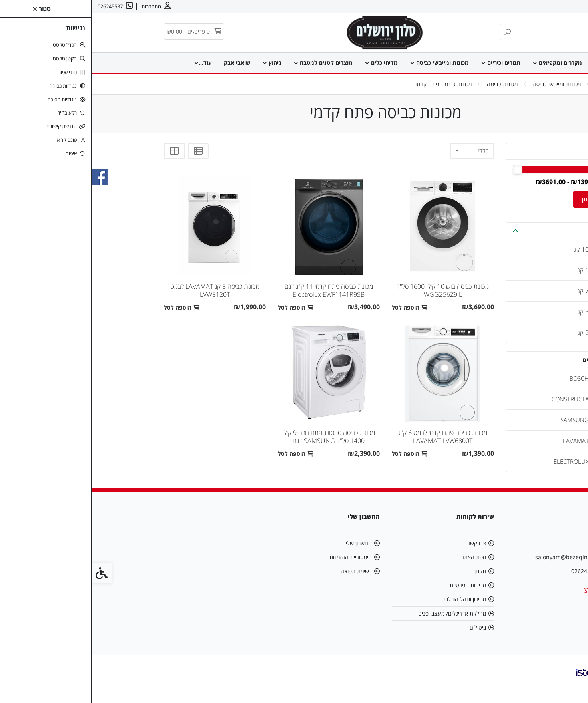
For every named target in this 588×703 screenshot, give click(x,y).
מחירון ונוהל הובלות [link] (373, 599)
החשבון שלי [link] (267, 543)
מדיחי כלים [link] (286, 63)
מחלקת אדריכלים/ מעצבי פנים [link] (360, 613)
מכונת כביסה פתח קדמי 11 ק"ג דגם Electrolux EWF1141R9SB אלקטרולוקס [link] (237, 294)
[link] (570, 685)
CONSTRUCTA (479, 399)
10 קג (490, 249)
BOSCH (488, 378)
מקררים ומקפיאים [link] (462, 63)
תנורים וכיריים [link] (406, 63)
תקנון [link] (388, 571)
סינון (496, 199)
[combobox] (380, 151)
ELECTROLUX (480, 461)
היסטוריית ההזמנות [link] (259, 557)
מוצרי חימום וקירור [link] (161, 63)
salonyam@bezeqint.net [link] (476, 557)
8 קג (492, 312)
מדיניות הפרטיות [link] (376, 585)
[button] (424, 231)
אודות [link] (557, 6)
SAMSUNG (483, 420)
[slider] (505, 170)
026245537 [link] (494, 571)
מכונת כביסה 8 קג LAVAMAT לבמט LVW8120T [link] (123, 290)
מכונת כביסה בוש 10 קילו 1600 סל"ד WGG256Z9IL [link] (351, 290)
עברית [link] (510, 6)
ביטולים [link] (386, 627)
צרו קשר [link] (534, 6)
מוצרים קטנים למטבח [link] (228, 63)
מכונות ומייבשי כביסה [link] (344, 63)
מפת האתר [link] (382, 557)
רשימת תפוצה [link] (265, 571)
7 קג (492, 291)
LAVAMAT (484, 441)
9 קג (492, 332)
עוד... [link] (114, 63)
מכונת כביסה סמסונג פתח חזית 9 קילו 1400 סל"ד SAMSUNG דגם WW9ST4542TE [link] (237, 441)
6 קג (492, 270)
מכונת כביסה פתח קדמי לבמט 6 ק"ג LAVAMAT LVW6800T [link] (351, 437)
